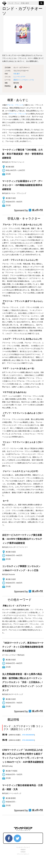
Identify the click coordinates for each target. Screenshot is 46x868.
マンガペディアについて (23, 847)
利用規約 (23, 852)
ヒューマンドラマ (19, 77)
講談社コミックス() (24, 80)
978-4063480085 (28, 735)
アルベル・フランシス (15, 105)
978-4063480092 (28, 740)
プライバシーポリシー (23, 854)
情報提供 (23, 850)
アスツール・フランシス (17, 114)
